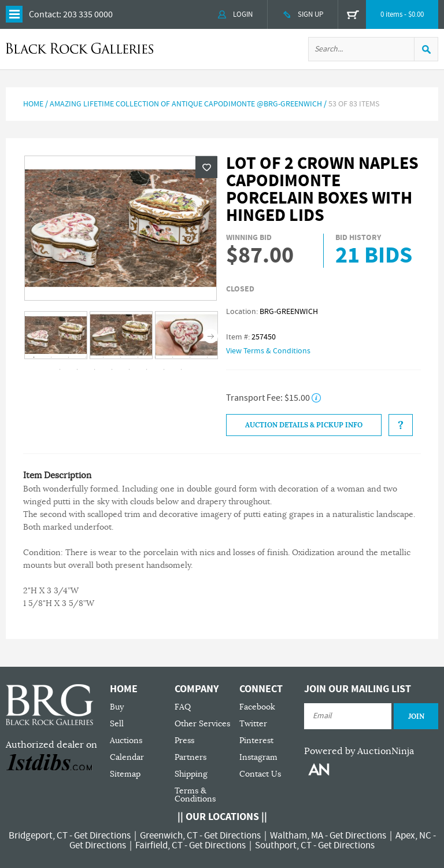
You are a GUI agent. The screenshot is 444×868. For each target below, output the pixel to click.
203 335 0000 (88, 14)
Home (33, 104)
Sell (117, 724)
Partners (190, 757)
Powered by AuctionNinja (359, 751)
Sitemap (125, 774)
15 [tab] (112, 370)
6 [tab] (121, 357)
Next (211, 336)
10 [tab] (190, 357)
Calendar (127, 757)
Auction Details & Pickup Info (304, 425)
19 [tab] (182, 370)
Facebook (257, 707)
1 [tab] (34, 357)
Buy (117, 707)
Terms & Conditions (195, 795)
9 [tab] (173, 357)
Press (184, 740)
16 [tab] (129, 370)
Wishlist (206, 167)
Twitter (253, 724)
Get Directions (102, 836)
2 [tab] (51, 357)
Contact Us (260, 774)
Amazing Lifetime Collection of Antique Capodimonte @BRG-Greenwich (186, 104)
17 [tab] (147, 370)
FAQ (183, 707)
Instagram (258, 757)
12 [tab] (60, 370)
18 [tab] (164, 370)
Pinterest (256, 740)
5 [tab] (103, 357)
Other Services (202, 724)
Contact (44, 14)
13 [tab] (77, 370)
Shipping (191, 774)
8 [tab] (156, 357)
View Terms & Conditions (268, 351)
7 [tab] (138, 357)
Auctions (126, 740)
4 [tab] (86, 357)
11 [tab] (208, 357)
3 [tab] (69, 357)
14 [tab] (95, 370)
